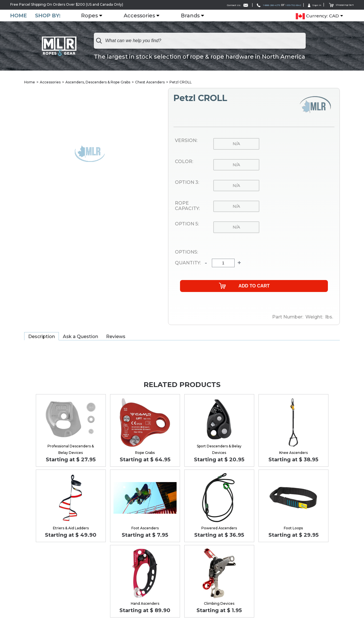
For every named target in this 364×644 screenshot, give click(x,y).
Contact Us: (204, 5)
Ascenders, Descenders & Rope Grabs (98, 82)
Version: (186, 141)
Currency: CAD (317, 16)
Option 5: (187, 225)
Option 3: (187, 183)
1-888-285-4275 (244, 5)
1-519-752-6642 (279, 5)
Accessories (143, 16)
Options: (186, 252)
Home (19, 16)
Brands (194, 16)
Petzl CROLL (181, 82)
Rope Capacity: (187, 206)
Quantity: (188, 264)
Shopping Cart (338, 4)
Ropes (93, 16)
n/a (236, 144)
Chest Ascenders (150, 82)
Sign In (307, 5)
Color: (184, 162)
